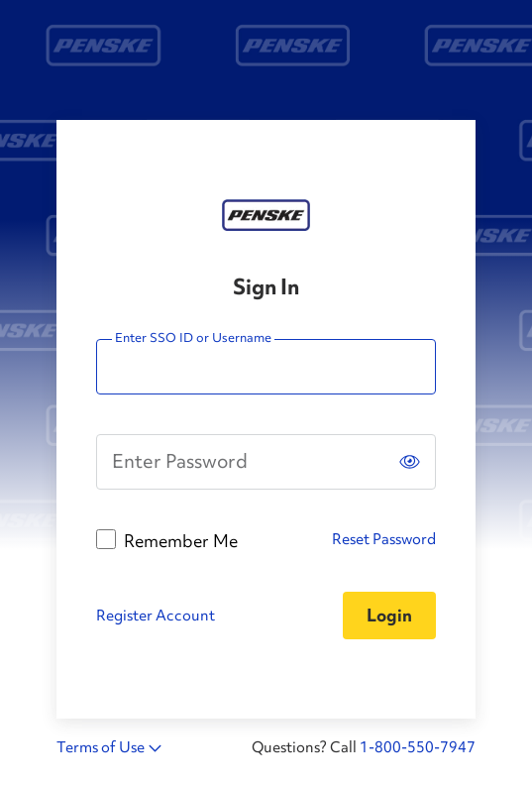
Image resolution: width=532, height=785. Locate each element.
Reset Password (384, 539)
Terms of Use (101, 747)
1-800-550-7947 (418, 747)
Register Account (156, 616)
